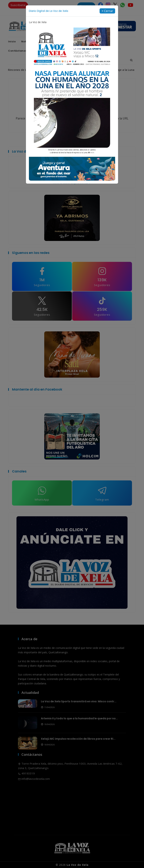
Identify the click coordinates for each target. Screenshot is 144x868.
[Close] (107, 11)
